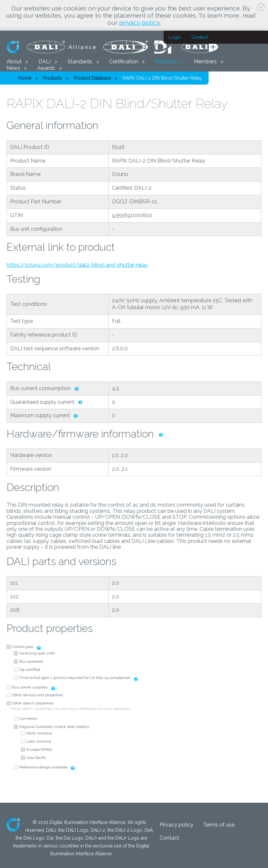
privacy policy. (140, 23)
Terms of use (219, 825)
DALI (45, 62)
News (13, 68)
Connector (28, 718)
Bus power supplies (30, 687)
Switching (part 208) (37, 653)
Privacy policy (176, 825)
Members (205, 62)
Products (166, 62)
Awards (46, 68)
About (14, 62)
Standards (80, 62)
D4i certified (30, 670)
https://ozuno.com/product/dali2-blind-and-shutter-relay (77, 265)
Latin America (39, 741)
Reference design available (43, 767)
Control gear (23, 647)
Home (25, 78)
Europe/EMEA (39, 750)
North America (39, 733)
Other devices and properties (38, 695)
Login (175, 37)
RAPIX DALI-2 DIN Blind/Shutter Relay (162, 78)
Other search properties (33, 703)
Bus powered (31, 661)
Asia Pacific (36, 758)
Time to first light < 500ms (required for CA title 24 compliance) (75, 678)
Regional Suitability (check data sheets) (54, 727)
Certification (124, 62)
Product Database (92, 78)
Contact (199, 37)
